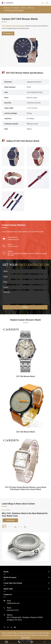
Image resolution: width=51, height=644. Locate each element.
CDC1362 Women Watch (26, 432)
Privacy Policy (26, 637)
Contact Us (8, 594)
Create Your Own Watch (13, 583)
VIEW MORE (10, 520)
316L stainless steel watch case (13, 26)
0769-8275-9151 (13, 610)
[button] (48, 49)
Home (8, 8)
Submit (25, 307)
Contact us (8, 33)
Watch (24, 8)
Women (31, 8)
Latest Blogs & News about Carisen (18, 504)
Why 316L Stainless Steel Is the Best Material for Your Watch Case (25, 515)
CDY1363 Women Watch (14, 10)
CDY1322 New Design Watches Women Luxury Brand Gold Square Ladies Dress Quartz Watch (25, 488)
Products (16, 8)
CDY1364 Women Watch (26, 376)
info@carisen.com (13, 239)
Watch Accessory (10, 577)
